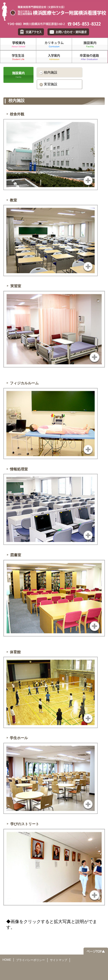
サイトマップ (59, 960)
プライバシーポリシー (30, 960)
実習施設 (51, 84)
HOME (7, 960)
